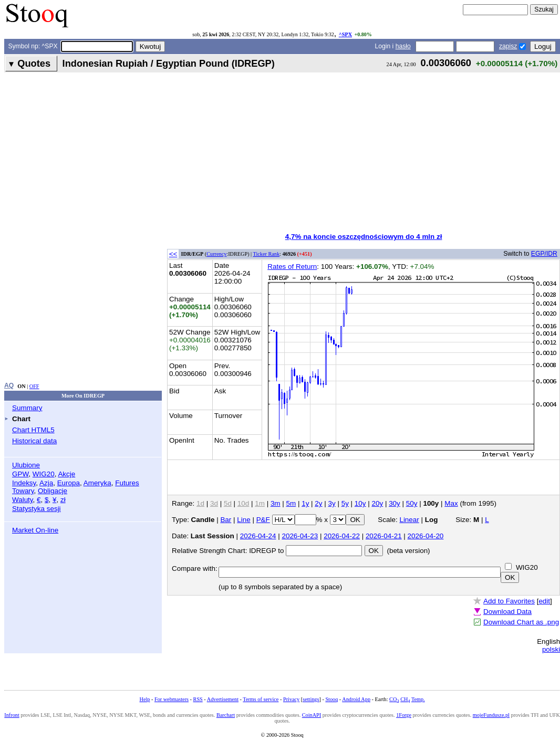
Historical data (34, 441)
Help (145, 699)
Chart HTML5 (33, 430)
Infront (12, 715)
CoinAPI (312, 715)
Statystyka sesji (37, 509)
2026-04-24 (258, 536)
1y (305, 503)
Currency (216, 254)
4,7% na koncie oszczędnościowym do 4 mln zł (364, 237)
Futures (127, 483)
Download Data (507, 612)
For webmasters (172, 699)
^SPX (345, 34)
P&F (263, 520)
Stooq (331, 699)
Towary (23, 491)
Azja (46, 483)
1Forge (404, 715)
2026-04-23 (300, 536)
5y (345, 503)
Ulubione (26, 465)
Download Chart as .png (521, 622)
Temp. (418, 699)
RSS (198, 699)
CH (405, 699)
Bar (226, 520)
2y (318, 503)
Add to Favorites (509, 601)
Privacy (291, 699)
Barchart (226, 715)
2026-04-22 (342, 536)
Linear (409, 520)
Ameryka (97, 483)
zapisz (508, 46)
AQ (9, 385)
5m (291, 503)
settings (311, 699)
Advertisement (223, 699)
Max (451, 503)
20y (377, 503)
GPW (20, 474)
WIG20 (44, 474)
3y (332, 503)
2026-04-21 (384, 536)
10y (360, 503)
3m (276, 503)
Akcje (66, 474)
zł (63, 500)
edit (544, 601)
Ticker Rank (267, 254)
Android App (356, 699)
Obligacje (53, 491)
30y (395, 503)
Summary (27, 408)
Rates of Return (292, 267)
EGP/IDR (544, 254)
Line (243, 520)
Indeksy (24, 483)
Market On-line (35, 530)
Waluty (23, 500)
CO (394, 699)
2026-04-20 (426, 536)
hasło (403, 46)
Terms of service (261, 699)
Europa (69, 483)
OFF (34, 386)
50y (412, 503)
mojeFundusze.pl (491, 715)
